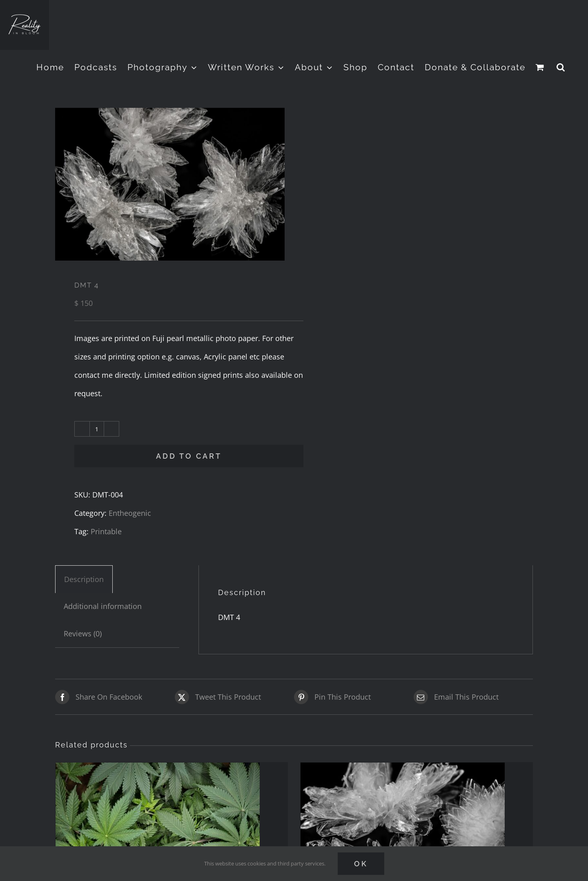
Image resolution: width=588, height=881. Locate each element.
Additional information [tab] (103, 606)
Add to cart (189, 456)
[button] (561, 67)
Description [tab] (84, 579)
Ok (361, 864)
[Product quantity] (97, 429)
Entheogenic (130, 513)
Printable (106, 531)
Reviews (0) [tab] (83, 633)
